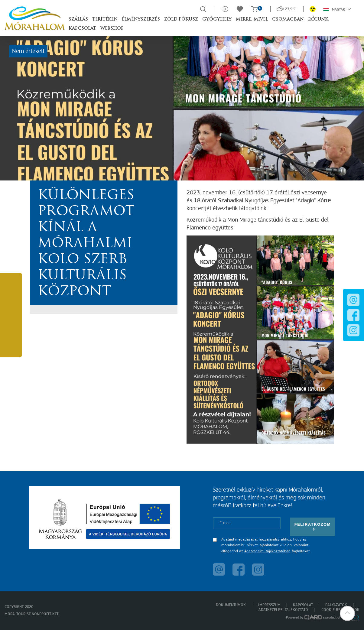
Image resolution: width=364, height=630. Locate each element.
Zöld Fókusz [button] (181, 19)
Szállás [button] (78, 19)
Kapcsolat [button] (82, 29)
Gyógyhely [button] (217, 19)
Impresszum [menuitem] (269, 605)
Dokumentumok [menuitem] (231, 605)
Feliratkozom (313, 527)
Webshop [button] (112, 29)
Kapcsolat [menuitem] (303, 605)
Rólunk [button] (318, 19)
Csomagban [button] (288, 19)
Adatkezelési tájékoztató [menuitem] (283, 610)
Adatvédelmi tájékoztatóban (267, 551)
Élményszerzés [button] (141, 19)
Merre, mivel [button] (252, 19)
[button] (347, 613)
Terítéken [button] (105, 19)
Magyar (337, 9)
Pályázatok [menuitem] (336, 605)
